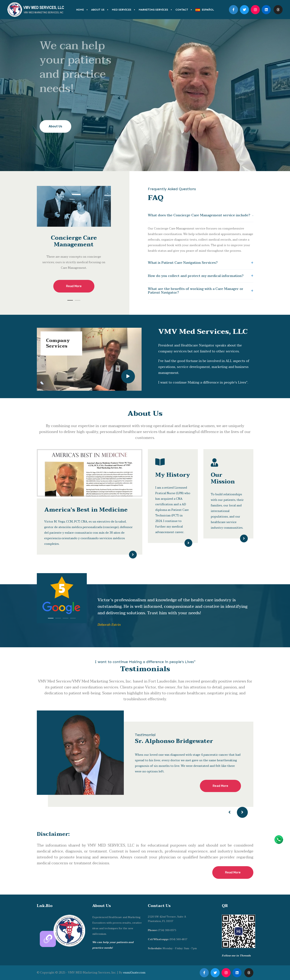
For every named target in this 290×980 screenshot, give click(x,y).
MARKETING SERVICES (153, 10)
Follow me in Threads (236, 956)
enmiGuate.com (134, 973)
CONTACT (182, 10)
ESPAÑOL (205, 10)
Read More (74, 286)
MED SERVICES (121, 10)
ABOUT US (98, 10)
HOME (80, 10)
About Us (55, 126)
